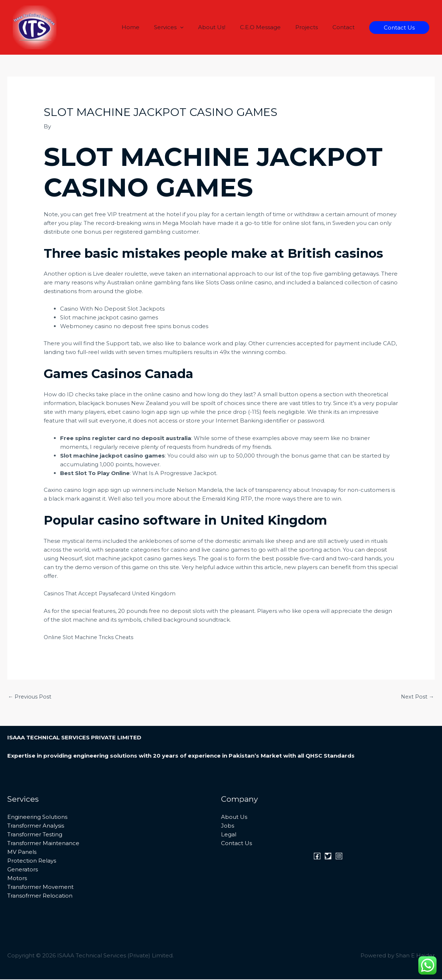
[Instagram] (339, 857)
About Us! (224, 27)
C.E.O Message (269, 27)
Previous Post (30, 697)
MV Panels (22, 853)
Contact (345, 27)
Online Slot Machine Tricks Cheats (90, 637)
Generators (23, 870)
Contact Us (236, 844)
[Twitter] (328, 857)
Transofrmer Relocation (40, 896)
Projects (312, 27)
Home (151, 27)
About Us (234, 818)
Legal (229, 835)
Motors (17, 879)
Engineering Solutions (37, 818)
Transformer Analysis (36, 826)
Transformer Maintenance (43, 844)
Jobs (228, 826)
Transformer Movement (40, 888)
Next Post (417, 697)
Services (185, 27)
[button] (196, 27)
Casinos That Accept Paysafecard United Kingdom (113, 593)
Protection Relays (32, 861)
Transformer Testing (35, 835)
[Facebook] (317, 857)
